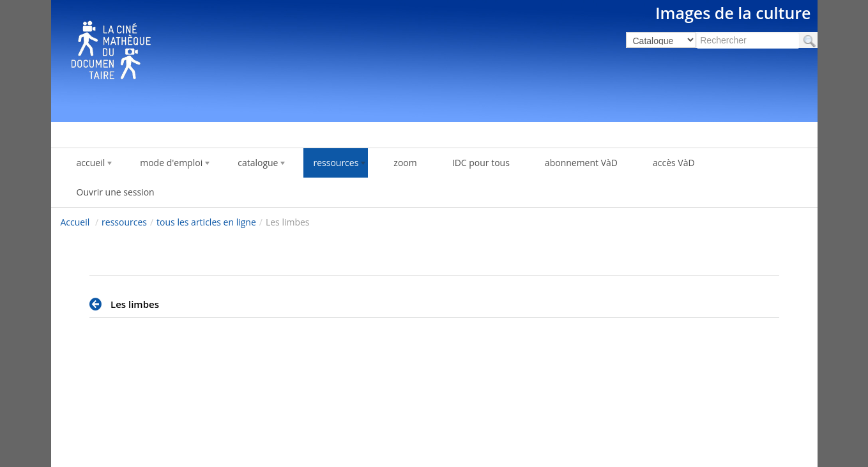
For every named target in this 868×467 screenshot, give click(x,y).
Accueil (75, 222)
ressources (124, 222)
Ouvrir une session (116, 192)
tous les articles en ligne (206, 222)
